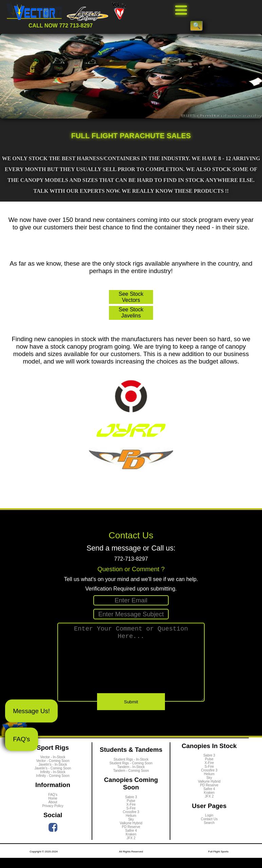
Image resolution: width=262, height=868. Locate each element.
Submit (131, 712)
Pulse (131, 811)
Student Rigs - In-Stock (131, 770)
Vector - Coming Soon (53, 771)
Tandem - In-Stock (131, 777)
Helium (131, 826)
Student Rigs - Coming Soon (131, 773)
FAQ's (21, 739)
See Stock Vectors (131, 297)
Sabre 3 (131, 807)
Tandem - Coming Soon (131, 781)
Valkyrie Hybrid (131, 833)
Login (209, 826)
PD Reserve (131, 837)
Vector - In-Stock (53, 768)
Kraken (131, 844)
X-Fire (131, 815)
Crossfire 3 (131, 822)
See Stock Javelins (131, 313)
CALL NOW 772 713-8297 (61, 26)
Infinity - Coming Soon (53, 786)
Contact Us (209, 830)
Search (209, 833)
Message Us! (31, 711)
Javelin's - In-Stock (53, 775)
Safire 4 (131, 841)
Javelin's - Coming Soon (53, 779)
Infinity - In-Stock (53, 782)
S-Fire (131, 818)
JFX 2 (131, 848)
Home (53, 809)
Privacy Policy (53, 816)
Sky (131, 830)
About (53, 813)
